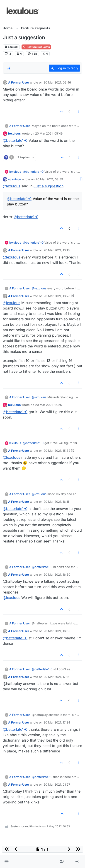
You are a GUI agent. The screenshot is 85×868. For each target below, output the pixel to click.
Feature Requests (36, 47)
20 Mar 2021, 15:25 (49, 405)
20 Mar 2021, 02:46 (57, 82)
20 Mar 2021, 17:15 (56, 677)
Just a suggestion (49, 186)
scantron (15, 179)
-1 (69, 701)
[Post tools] (78, 112)
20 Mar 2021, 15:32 (57, 451)
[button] (6, 862)
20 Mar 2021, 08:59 (49, 179)
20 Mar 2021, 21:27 (57, 784)
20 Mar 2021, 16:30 (57, 575)
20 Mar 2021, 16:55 (57, 631)
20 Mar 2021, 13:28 (57, 296)
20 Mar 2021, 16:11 (56, 502)
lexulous (14, 133)
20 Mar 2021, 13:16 (57, 250)
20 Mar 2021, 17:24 (57, 722)
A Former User (19, 82)
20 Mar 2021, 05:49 (49, 133)
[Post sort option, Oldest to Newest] (9, 68)
